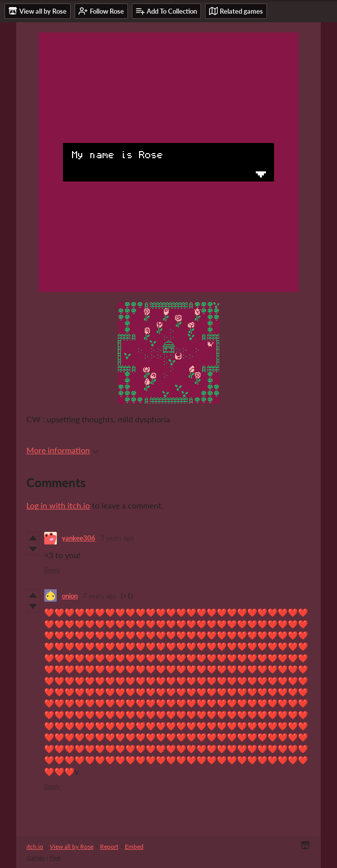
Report (109, 846)
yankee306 (79, 538)
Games (36, 858)
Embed (134, 846)
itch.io (35, 846)
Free (55, 858)
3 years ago (117, 538)
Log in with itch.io (58, 505)
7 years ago (99, 596)
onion (70, 596)
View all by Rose (72, 846)
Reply (52, 570)
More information (62, 450)
